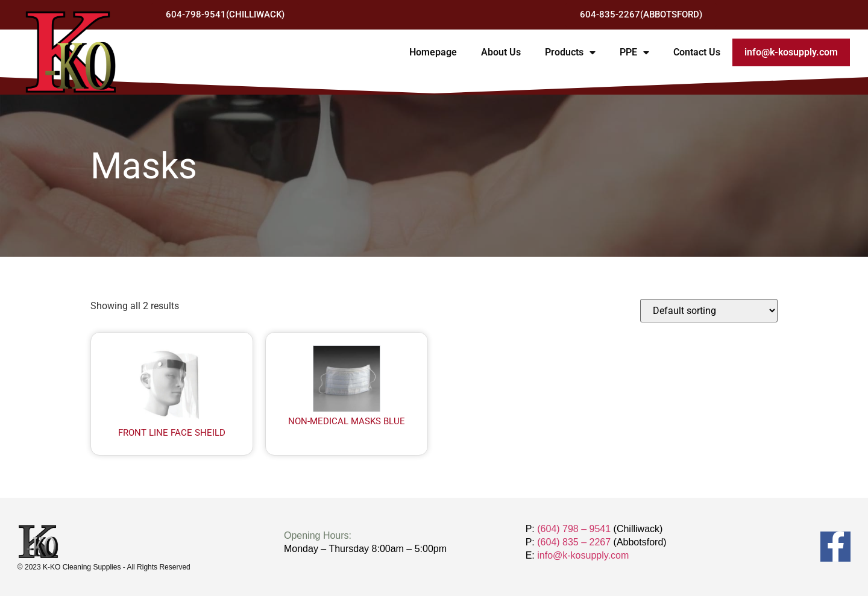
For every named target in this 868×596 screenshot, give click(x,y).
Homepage (433, 52)
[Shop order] (709, 311)
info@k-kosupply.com (791, 52)
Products (570, 52)
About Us (501, 52)
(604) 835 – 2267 (574, 542)
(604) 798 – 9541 (574, 529)
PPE (634, 52)
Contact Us (697, 52)
